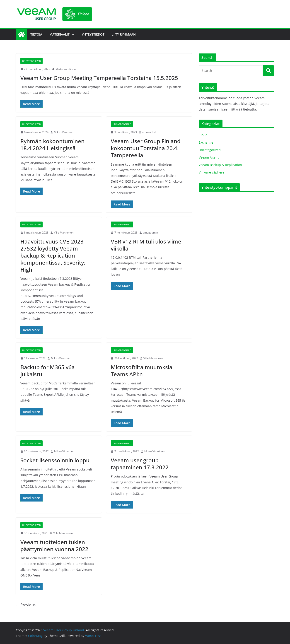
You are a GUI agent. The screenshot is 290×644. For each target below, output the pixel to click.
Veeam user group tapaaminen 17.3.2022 (140, 464)
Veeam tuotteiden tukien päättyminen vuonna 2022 (54, 545)
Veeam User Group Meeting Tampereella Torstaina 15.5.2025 (99, 78)
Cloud (203, 135)
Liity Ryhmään (124, 34)
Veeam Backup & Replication (220, 165)
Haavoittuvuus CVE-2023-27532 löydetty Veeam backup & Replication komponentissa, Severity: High (53, 256)
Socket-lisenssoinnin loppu (55, 460)
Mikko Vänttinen (66, 69)
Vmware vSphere (211, 172)
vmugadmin (150, 132)
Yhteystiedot (93, 34)
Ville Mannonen (64, 233)
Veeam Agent (209, 157)
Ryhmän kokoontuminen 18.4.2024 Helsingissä (52, 145)
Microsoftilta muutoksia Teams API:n (142, 371)
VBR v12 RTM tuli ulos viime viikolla (146, 245)
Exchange (206, 142)
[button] (72, 34)
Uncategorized (31, 61)
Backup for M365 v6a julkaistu (48, 371)
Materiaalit (59, 34)
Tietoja (36, 34)
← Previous (26, 605)
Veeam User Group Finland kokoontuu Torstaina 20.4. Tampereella (146, 148)
